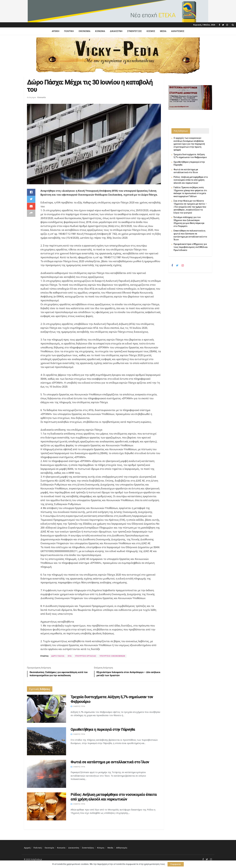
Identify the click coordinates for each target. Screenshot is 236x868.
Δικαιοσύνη (116, 31)
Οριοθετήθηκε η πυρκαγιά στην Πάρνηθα (103, 730)
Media (163, 31)
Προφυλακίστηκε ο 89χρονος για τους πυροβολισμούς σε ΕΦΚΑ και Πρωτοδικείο (191, 247)
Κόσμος (151, 31)
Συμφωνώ (176, 864)
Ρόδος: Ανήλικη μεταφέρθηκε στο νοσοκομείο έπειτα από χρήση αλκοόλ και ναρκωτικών (191, 180)
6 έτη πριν (31, 97)
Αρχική (56, 31)
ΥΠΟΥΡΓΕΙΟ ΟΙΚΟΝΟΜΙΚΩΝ (112, 656)
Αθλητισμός (178, 31)
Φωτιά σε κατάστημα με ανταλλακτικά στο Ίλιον (110, 763)
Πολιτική (69, 31)
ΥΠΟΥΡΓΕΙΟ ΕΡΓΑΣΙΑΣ (86, 656)
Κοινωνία (100, 31)
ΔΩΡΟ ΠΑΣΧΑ (58, 656)
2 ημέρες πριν (78, 707)
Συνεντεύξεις (134, 31)
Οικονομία (84, 31)
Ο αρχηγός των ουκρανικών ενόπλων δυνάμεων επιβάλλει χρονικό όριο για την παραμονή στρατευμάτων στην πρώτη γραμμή (189, 144)
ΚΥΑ (70, 656)
